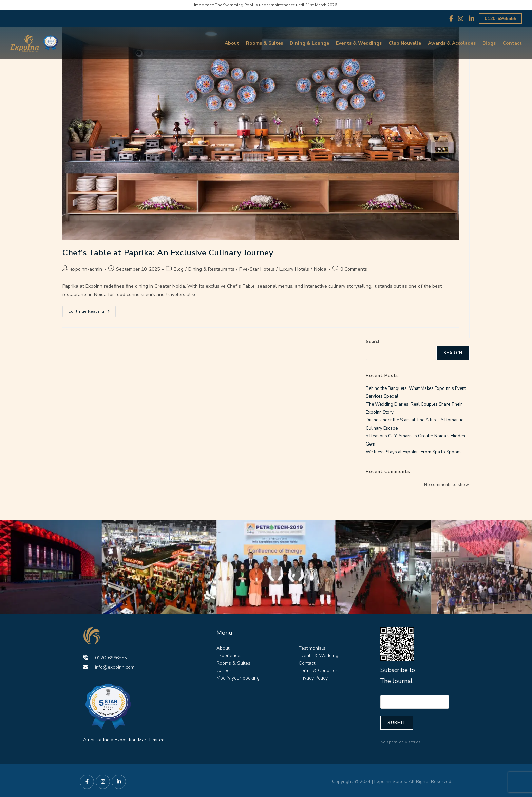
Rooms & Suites (264, 43)
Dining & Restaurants (211, 269)
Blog (179, 269)
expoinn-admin (86, 269)
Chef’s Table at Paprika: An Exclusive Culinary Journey (168, 253)
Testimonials (312, 648)
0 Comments (354, 269)
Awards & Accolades (452, 43)
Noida (320, 269)
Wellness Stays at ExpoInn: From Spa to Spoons (414, 452)
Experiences (230, 656)
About (232, 43)
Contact (512, 43)
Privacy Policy (313, 678)
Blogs (489, 43)
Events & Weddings (359, 43)
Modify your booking (238, 678)
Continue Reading (92, 310)
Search (373, 342)
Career (224, 671)
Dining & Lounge (309, 43)
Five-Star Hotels (257, 269)
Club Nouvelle (405, 43)
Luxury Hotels (294, 269)
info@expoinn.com (109, 667)
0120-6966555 (500, 19)
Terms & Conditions (320, 671)
